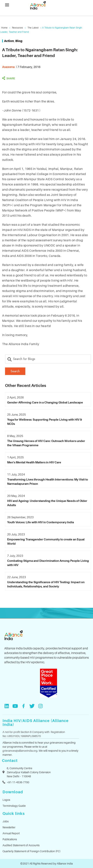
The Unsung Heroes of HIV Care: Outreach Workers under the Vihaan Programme (46, 443)
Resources (17, 28)
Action (9, 41)
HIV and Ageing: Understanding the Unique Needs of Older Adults (47, 503)
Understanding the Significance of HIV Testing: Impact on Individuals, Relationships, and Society (46, 584)
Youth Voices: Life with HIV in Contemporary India (41, 522)
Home (4, 28)
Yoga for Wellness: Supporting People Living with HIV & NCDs (45, 422)
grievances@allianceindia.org (20, 751)
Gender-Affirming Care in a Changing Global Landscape (45, 402)
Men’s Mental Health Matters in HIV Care (34, 462)
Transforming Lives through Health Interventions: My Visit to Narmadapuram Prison (48, 481)
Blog (19, 41)
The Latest (33, 28)
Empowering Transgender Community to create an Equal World (46, 541)
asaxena (8, 67)
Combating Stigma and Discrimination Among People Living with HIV (48, 563)
